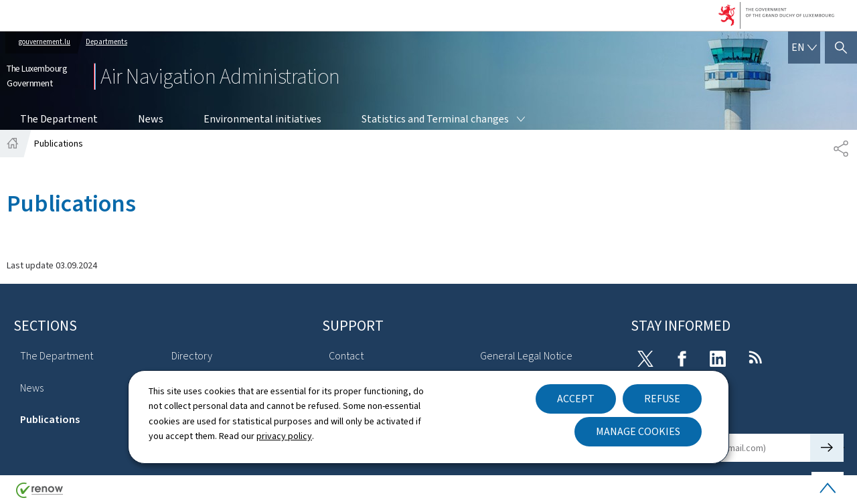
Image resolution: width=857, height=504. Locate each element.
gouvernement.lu (45, 42)
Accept (576, 399)
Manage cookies (638, 431)
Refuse (662, 399)
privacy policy (284, 436)
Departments (106, 42)
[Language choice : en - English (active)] (804, 48)
